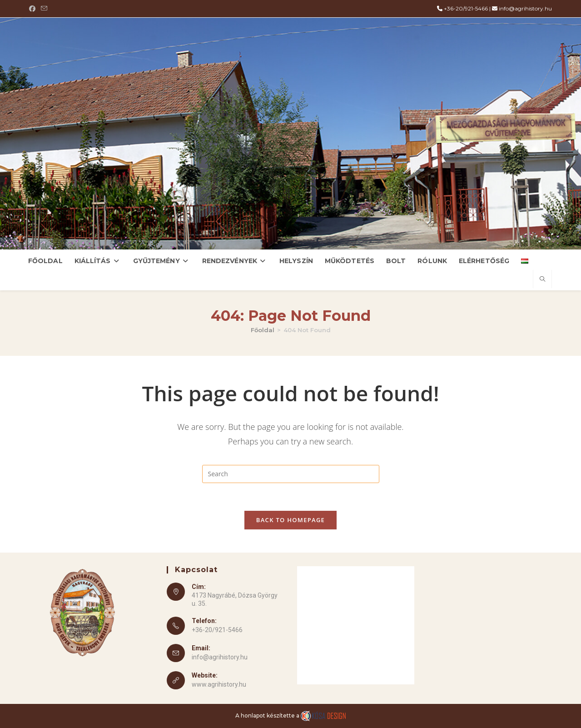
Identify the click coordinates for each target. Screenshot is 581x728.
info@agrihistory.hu (525, 8)
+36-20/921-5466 (466, 8)
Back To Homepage (290, 520)
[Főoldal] (263, 330)
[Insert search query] (291, 474)
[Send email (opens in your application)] (44, 9)
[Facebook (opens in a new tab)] (34, 9)
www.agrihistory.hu (219, 684)
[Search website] (542, 279)
